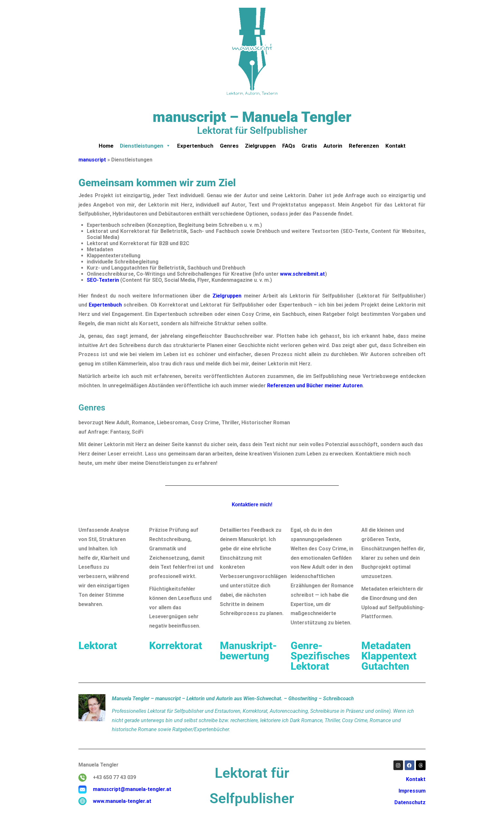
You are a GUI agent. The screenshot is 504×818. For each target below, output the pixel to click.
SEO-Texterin (103, 280)
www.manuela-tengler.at (122, 801)
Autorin (333, 146)
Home (106, 146)
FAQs (289, 146)
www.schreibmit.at (302, 274)
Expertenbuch (195, 146)
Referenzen (364, 146)
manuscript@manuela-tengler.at (132, 789)
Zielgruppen (260, 146)
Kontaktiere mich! (252, 505)
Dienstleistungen (145, 146)
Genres (229, 146)
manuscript (92, 160)
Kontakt (396, 146)
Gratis (309, 146)
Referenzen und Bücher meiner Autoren (315, 386)
